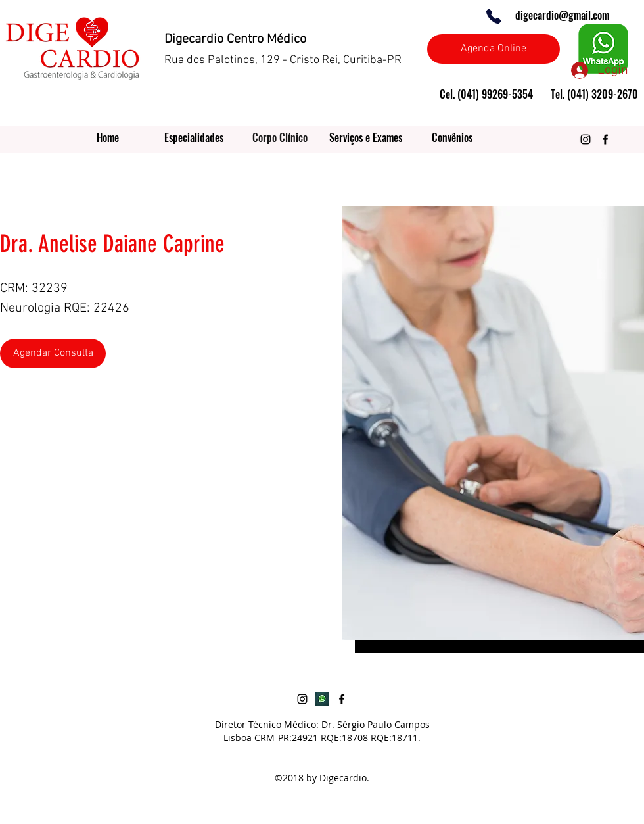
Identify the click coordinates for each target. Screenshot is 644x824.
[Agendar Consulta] (53, 353)
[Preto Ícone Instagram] (586, 139)
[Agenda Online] (494, 49)
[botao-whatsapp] (322, 699)
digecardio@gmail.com (562, 15)
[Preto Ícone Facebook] (605, 139)
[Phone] (494, 16)
